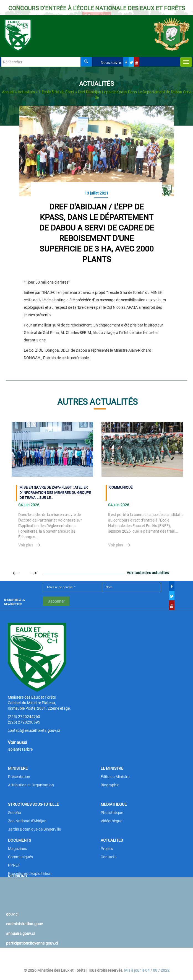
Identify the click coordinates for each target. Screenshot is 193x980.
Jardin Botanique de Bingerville (34, 829)
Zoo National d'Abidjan (27, 821)
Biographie (110, 785)
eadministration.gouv (24, 924)
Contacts (109, 857)
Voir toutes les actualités (148, 573)
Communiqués (20, 857)
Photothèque (112, 813)
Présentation (19, 777)
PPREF (14, 865)
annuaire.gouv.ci (20, 934)
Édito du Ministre (115, 777)
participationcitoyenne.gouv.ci (32, 943)
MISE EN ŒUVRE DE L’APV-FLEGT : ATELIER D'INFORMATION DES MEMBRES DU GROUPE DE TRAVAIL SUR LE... (55, 492)
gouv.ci (12, 914)
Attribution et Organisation (31, 785)
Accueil (8, 92)
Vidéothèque (111, 821)
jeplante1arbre (20, 749)
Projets (107, 849)
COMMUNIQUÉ (121, 487)
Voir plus (26, 545)
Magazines (17, 849)
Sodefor (15, 813)
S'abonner (56, 601)
